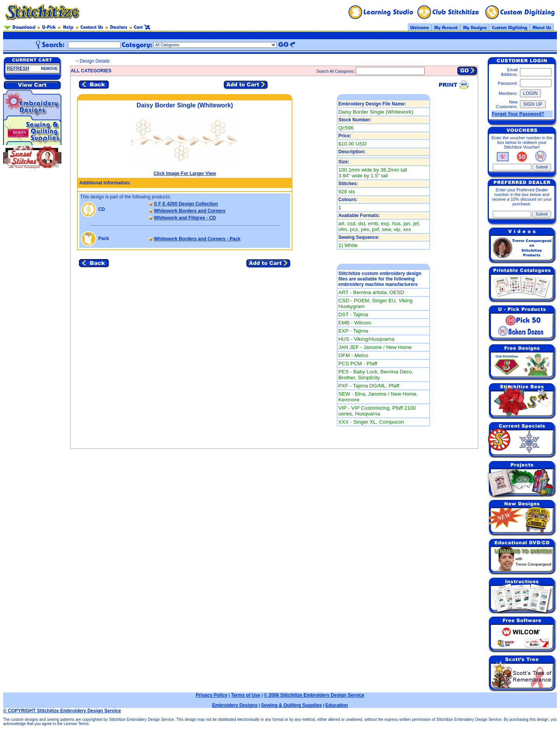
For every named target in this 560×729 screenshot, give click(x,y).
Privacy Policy (211, 695)
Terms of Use (246, 695)
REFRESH (18, 68)
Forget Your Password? (518, 114)
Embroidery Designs (235, 705)
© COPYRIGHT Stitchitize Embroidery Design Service (62, 711)
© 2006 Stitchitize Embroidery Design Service (314, 695)
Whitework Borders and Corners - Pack (197, 239)
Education (337, 705)
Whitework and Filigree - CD (185, 218)
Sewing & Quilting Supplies (291, 705)
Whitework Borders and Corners (190, 211)
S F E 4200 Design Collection (186, 204)
